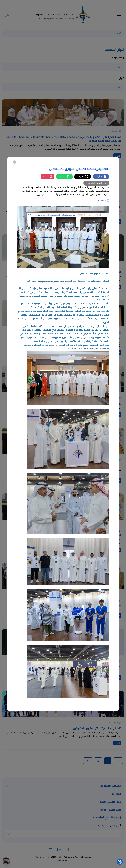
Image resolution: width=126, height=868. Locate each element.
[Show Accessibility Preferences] (120, 862)
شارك (101, 176)
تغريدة (83, 176)
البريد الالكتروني (96, 183)
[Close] (15, 162)
